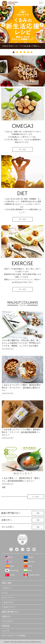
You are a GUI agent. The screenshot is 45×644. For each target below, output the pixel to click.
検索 (35, 3)
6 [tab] (32, 52)
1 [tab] (14, 52)
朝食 (4, 487)
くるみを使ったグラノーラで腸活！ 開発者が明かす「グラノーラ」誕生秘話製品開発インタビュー (21, 432)
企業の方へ (7, 616)
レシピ (5, 593)
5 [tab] (28, 52)
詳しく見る (28, 82)
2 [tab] (17, 52)
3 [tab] (21, 52)
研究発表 (6, 626)
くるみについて (9, 607)
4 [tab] (24, 52)
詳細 (38, 513)
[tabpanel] (22, 27)
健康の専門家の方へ (10, 612)
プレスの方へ (8, 621)
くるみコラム (8, 602)
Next (42, 25)
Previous (3, 25)
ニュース (6, 631)
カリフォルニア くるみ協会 (14, 635)
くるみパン (7, 588)
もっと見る (36, 497)
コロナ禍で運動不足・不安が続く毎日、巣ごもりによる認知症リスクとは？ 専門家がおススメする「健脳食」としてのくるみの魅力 (21, 343)
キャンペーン (8, 597)
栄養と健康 (7, 583)
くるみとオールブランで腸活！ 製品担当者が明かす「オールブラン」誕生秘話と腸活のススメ (21, 388)
